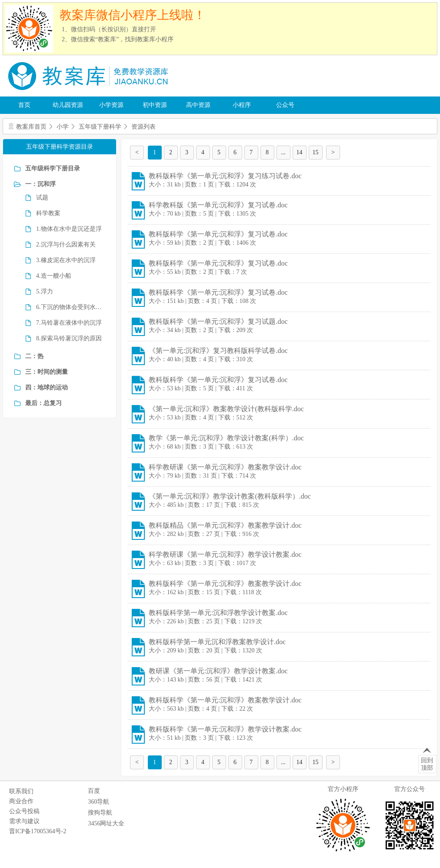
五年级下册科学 (100, 127)
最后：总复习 (43, 403)
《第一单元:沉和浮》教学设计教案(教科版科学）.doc (230, 496)
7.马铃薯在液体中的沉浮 (69, 323)
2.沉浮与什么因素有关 (66, 244)
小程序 (242, 105)
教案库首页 (31, 127)
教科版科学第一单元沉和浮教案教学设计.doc (217, 642)
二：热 (34, 356)
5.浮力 (45, 291)
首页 (24, 105)
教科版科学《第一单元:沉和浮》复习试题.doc (218, 321)
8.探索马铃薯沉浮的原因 (69, 338)
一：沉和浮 (40, 184)
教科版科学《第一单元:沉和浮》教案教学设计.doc (225, 584)
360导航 (98, 802)
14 (300, 152)
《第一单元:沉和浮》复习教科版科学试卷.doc (218, 351)
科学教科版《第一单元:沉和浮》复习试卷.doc (218, 205)
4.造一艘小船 (54, 276)
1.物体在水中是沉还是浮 (69, 229)
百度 (94, 791)
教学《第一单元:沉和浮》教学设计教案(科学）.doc (226, 438)
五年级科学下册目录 (53, 168)
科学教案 (48, 213)
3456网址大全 (106, 823)
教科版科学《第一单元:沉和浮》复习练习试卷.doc (225, 176)
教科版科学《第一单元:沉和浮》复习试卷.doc (218, 234)
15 (316, 152)
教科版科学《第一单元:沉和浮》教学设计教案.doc (225, 729)
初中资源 (155, 105)
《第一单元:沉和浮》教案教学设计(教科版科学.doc (226, 409)
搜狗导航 (100, 813)
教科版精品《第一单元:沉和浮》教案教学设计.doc (225, 525)
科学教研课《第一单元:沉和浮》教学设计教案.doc (225, 554)
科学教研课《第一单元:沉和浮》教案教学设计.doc (225, 467)
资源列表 (143, 127)
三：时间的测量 (47, 372)
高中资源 (198, 105)
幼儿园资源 (68, 105)
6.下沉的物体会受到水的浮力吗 (71, 307)
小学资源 (111, 105)
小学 (63, 127)
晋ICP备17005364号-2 (38, 831)
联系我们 (21, 791)
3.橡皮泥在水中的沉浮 (66, 260)
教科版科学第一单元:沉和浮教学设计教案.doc (218, 613)
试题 (42, 198)
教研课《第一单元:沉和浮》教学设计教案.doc (218, 671)
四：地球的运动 (47, 387)
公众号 (285, 105)
